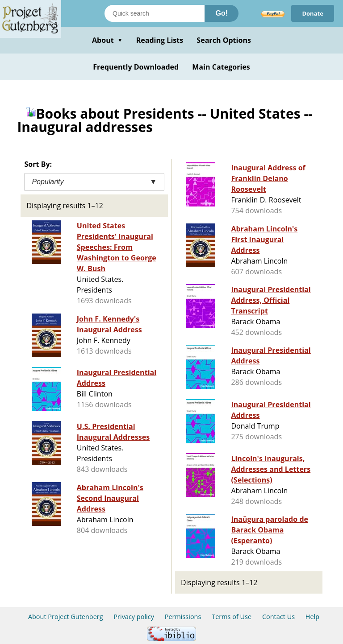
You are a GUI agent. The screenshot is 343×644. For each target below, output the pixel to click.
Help (312, 617)
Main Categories (221, 67)
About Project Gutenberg (66, 617)
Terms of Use (232, 617)
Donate (313, 13)
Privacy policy (134, 617)
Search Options (224, 40)
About (107, 40)
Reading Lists (160, 40)
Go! (222, 13)
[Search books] (155, 13)
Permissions (183, 617)
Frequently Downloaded (136, 67)
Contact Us (278, 617)
